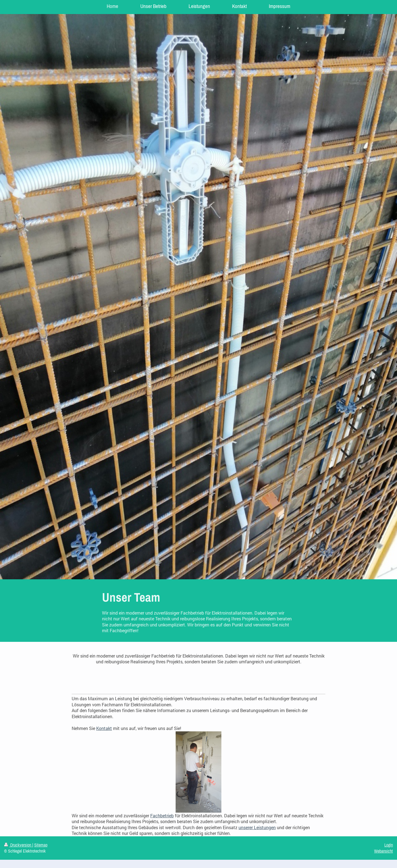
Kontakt (104, 728)
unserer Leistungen (257, 827)
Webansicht (383, 851)
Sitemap (41, 845)
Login (389, 845)
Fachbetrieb (162, 816)
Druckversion (18, 845)
